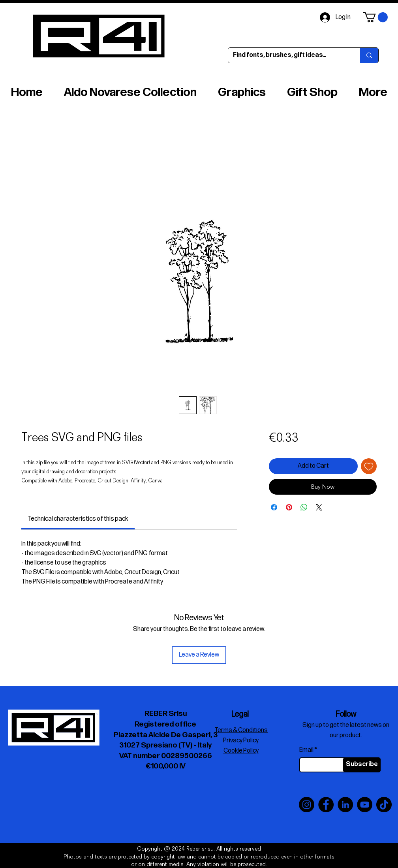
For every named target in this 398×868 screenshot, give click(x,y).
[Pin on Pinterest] (289, 507)
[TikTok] (384, 805)
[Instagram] (307, 805)
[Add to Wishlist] (369, 466)
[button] (375, 17)
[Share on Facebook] (274, 507)
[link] (78, 519)
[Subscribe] (362, 765)
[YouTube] (365, 805)
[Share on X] (319, 507)
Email (306, 750)
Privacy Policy (241, 741)
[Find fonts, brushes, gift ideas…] (288, 55)
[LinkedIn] (345, 805)
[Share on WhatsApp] (304, 507)
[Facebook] (326, 805)
